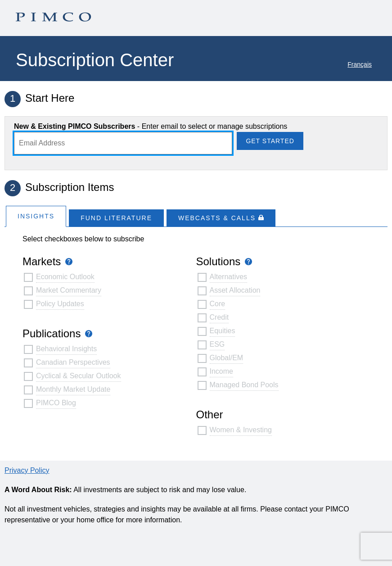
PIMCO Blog (56, 403)
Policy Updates (60, 304)
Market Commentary (69, 290)
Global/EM (227, 358)
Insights (36, 216)
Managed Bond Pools (244, 385)
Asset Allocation (235, 290)
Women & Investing (241, 430)
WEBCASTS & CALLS (221, 218)
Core (218, 304)
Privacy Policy (27, 470)
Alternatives (229, 277)
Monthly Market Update (73, 389)
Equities (223, 331)
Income (221, 371)
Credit (219, 317)
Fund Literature (116, 218)
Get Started (270, 141)
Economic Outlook (65, 277)
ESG (217, 344)
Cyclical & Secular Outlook (79, 376)
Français (360, 64)
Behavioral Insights (66, 349)
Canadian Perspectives (73, 362)
